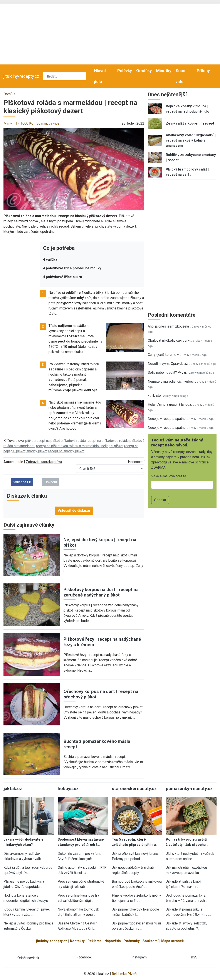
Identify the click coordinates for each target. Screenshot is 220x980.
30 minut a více (48, 123)
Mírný (8, 123)
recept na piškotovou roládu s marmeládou (68, 446)
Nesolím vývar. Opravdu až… (169, 364)
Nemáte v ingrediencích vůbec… (172, 381)
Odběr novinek (28, 958)
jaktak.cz (13, 789)
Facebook (84, 957)
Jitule (19, 462)
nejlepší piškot (112, 446)
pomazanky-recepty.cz (189, 789)
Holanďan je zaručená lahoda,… (171, 405)
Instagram (139, 957)
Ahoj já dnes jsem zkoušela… (169, 326)
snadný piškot (37, 451)
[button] (74, 169)
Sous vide (180, 76)
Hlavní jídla (100, 76)
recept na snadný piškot (66, 451)
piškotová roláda (73, 441)
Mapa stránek (173, 941)
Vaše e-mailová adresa (169, 476)
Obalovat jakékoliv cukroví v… (170, 340)
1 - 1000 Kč (24, 123)
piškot (30, 441)
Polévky (125, 71)
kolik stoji (155, 396)
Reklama (95, 941)
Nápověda (113, 941)
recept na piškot (48, 441)
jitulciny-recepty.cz (21, 76)
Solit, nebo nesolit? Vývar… (168, 373)
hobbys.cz (68, 789)
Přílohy (203, 71)
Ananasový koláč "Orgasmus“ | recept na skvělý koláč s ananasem (191, 140)
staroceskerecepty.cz (134, 789)
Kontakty (77, 941)
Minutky (164, 71)
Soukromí (150, 941)
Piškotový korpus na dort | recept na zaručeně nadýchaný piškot (101, 592)
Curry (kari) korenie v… (164, 355)
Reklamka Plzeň (124, 974)
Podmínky (132, 941)
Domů (8, 94)
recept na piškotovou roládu (108, 441)
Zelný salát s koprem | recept (190, 123)
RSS (194, 957)
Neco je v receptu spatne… (168, 419)
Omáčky (144, 71)
